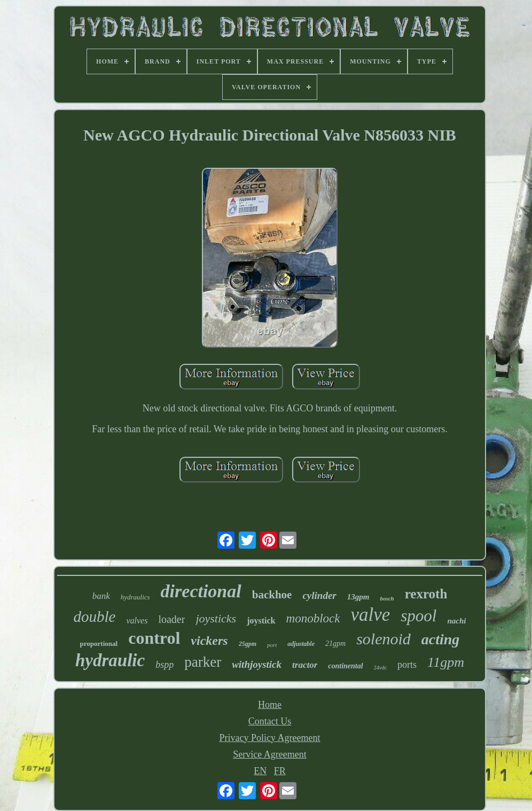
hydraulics (135, 597)
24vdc (380, 668)
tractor (305, 665)
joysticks (216, 618)
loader (171, 619)
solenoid (384, 639)
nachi (456, 621)
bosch (387, 598)
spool (418, 616)
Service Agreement (269, 754)
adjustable (301, 644)
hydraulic (110, 660)
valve (370, 615)
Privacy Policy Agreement (270, 738)
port (272, 645)
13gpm (358, 597)
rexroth (426, 594)
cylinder (319, 595)
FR (280, 771)
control (154, 638)
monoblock (313, 618)
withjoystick (257, 664)
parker (203, 662)
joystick (261, 621)
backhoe (272, 595)
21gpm (335, 644)
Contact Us (270, 721)
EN (260, 771)
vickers (209, 641)
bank (101, 596)
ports (407, 665)
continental (345, 666)
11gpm (446, 662)
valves (137, 621)
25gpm (248, 644)
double (95, 617)
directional (201, 591)
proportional (99, 644)
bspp (165, 665)
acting (441, 639)
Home (270, 705)
